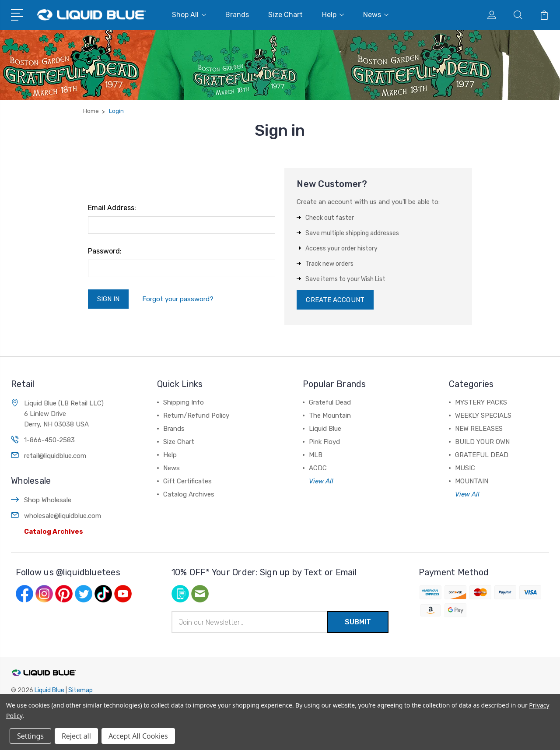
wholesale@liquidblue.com (63, 516)
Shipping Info (184, 402)
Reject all (76, 736)
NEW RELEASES (479, 429)
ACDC (318, 468)
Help (333, 15)
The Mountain (330, 415)
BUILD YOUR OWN (482, 442)
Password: (105, 251)
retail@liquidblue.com (55, 456)
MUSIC (465, 468)
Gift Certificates (187, 481)
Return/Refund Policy (196, 415)
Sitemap (80, 690)
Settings (30, 736)
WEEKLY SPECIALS (483, 415)
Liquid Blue (325, 429)
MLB (316, 455)
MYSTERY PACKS (481, 402)
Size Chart (285, 15)
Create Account (335, 300)
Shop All (189, 15)
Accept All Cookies (138, 736)
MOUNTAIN (472, 481)
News (376, 15)
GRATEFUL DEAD (482, 455)
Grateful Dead (330, 402)
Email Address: (112, 208)
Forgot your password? (178, 299)
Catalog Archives (54, 532)
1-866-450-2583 (49, 440)
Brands (237, 15)
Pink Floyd (324, 442)
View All (321, 481)
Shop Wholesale (48, 500)
